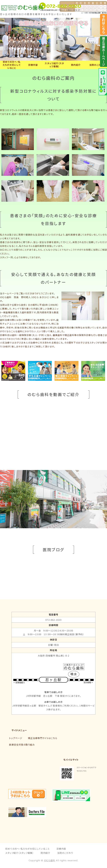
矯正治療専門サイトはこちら (43, 738)
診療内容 (33, 65)
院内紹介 (76, 65)
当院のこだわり (97, 65)
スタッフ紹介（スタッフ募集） (54, 65)
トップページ (16, 738)
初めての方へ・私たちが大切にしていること (12, 65)
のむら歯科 (50, 860)
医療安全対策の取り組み (22, 745)
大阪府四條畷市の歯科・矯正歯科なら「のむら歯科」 (28, 7)
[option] (53, 39)
